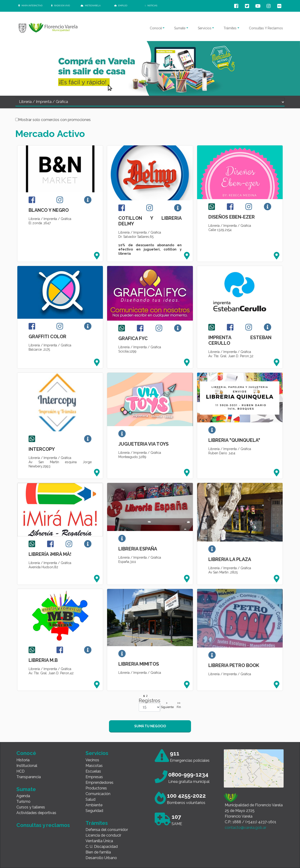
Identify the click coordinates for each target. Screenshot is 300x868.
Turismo (23, 802)
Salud (90, 799)
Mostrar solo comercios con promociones (54, 120)
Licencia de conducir (103, 835)
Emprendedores (99, 783)
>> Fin (179, 705)
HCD (21, 771)
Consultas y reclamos (43, 825)
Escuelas (93, 771)
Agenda (23, 796)
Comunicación (98, 794)
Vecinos (92, 760)
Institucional (27, 766)
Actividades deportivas (36, 813)
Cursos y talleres (31, 807)
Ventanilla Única (99, 841)
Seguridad (94, 811)
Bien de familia (98, 852)
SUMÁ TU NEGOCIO (150, 726)
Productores (96, 788)
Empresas (94, 777)
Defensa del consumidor (107, 830)
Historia (23, 760)
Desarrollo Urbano (101, 858)
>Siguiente (167, 705)
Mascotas (94, 766)
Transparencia (29, 777)
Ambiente (94, 805)
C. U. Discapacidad (102, 847)
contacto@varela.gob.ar (246, 828)
